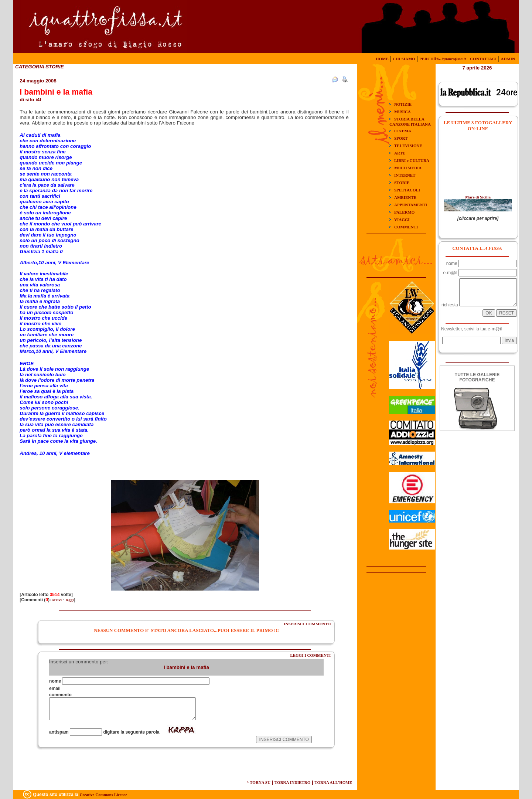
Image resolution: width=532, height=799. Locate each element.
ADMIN (508, 59)
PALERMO (404, 212)
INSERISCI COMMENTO (307, 624)
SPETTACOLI (407, 190)
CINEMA (403, 131)
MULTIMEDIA (408, 168)
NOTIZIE (403, 104)
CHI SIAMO (404, 59)
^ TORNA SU (258, 782)
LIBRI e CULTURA (412, 160)
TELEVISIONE (408, 146)
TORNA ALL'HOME (333, 782)
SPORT (401, 138)
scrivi (57, 600)
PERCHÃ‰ (443, 59)
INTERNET (405, 175)
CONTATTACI (483, 59)
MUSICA (403, 112)
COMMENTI (406, 227)
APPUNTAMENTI (411, 205)
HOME (382, 59)
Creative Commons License (103, 795)
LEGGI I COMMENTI (310, 655)
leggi (70, 600)
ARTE (400, 153)
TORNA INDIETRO (292, 782)
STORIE (402, 183)
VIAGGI (402, 220)
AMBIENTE (405, 197)
